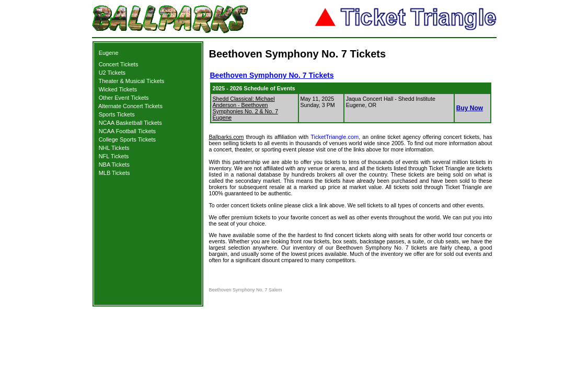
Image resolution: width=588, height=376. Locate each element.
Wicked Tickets (118, 89)
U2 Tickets (112, 73)
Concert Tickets (119, 64)
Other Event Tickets (124, 98)
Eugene (109, 53)
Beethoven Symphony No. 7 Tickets (272, 75)
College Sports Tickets (127, 139)
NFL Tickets (114, 156)
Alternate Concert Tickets (130, 106)
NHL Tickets (114, 148)
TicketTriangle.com (335, 137)
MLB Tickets (114, 173)
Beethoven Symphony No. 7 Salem (246, 290)
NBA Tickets (114, 164)
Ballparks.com (227, 137)
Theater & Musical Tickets (131, 81)
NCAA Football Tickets (127, 131)
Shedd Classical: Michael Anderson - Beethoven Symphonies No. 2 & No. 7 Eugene (246, 108)
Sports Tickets (117, 114)
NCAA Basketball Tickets (130, 123)
